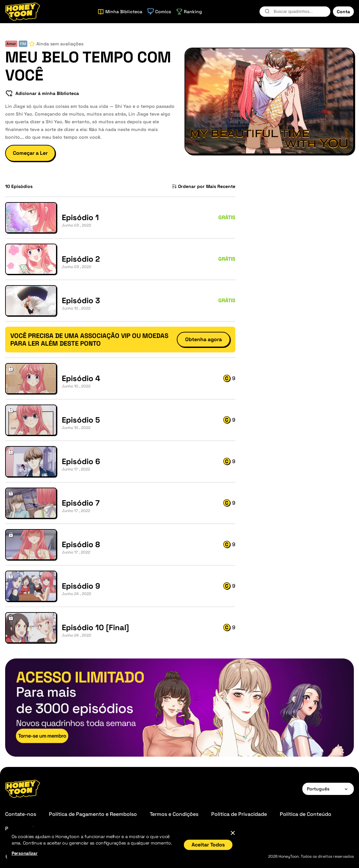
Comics (159, 12)
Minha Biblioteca (120, 12)
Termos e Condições (174, 814)
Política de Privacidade (239, 814)
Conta (343, 12)
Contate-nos (21, 814)
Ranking (189, 12)
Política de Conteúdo (306, 814)
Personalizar (25, 853)
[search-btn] (267, 11)
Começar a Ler (30, 153)
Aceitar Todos (208, 845)
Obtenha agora (203, 339)
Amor (11, 44)
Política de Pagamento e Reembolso (93, 814)
